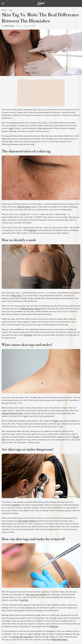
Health (56, 421)
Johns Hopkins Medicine (27, 521)
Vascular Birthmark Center (12, 413)
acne (11, 128)
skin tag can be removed (36, 595)
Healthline (28, 335)
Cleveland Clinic (24, 207)
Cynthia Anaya (9, 26)
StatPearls (33, 230)
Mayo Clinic (17, 296)
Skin (11, 10)
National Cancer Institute (31, 309)
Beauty (4, 10)
